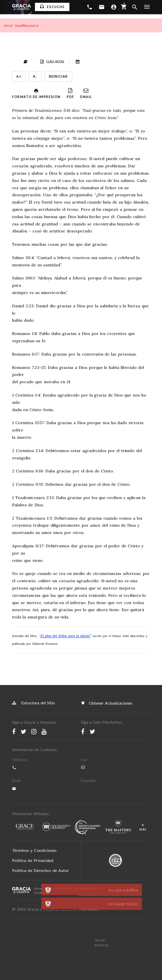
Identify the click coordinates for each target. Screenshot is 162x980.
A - (35, 76)
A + (19, 76)
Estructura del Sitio (33, 703)
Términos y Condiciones (34, 850)
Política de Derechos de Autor (41, 870)
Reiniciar (58, 76)
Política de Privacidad (33, 860)
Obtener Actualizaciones (107, 703)
